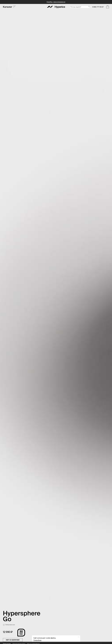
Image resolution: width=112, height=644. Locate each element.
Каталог (9, 7)
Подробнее (37, 640)
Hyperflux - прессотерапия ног (56, 2)
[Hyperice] (56, 7)
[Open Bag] (108, 7)
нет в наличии (13, 640)
